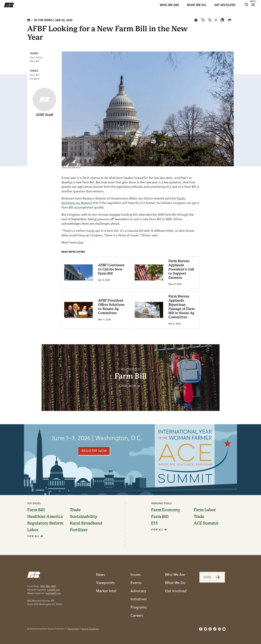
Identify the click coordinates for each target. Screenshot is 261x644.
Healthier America (45, 517)
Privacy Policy (74, 629)
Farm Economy (166, 510)
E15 (154, 523)
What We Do (175, 583)
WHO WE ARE (169, 5)
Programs (139, 607)
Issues (136, 574)
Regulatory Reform (45, 523)
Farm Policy (36, 57)
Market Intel (106, 591)
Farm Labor (205, 510)
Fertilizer (79, 530)
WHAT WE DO (196, 5)
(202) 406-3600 (48, 586)
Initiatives (139, 599)
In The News (43, 20)
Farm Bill (35, 61)
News (101, 574)
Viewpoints (105, 583)
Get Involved (176, 591)
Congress (35, 79)
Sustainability (84, 517)
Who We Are (175, 574)
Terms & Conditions (90, 629)
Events (136, 583)
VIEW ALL (35, 536)
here (80, 242)
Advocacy (138, 591)
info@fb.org (53, 590)
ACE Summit (206, 523)
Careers (137, 615)
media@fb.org (53, 593)
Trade (75, 510)
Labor (33, 530)
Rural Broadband (86, 523)
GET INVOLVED (225, 5)
